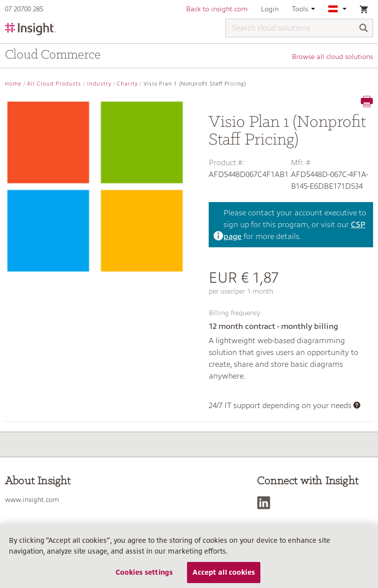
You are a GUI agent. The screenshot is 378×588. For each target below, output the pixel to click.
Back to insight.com (217, 9)
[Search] (364, 29)
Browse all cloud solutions (332, 57)
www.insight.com (32, 500)
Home (13, 84)
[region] (189, 556)
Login (270, 9)
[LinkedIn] (266, 503)
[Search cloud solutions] (299, 28)
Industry (99, 84)
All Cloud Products (54, 84)
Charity (127, 84)
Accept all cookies (224, 572)
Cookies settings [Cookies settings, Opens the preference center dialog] (144, 572)
